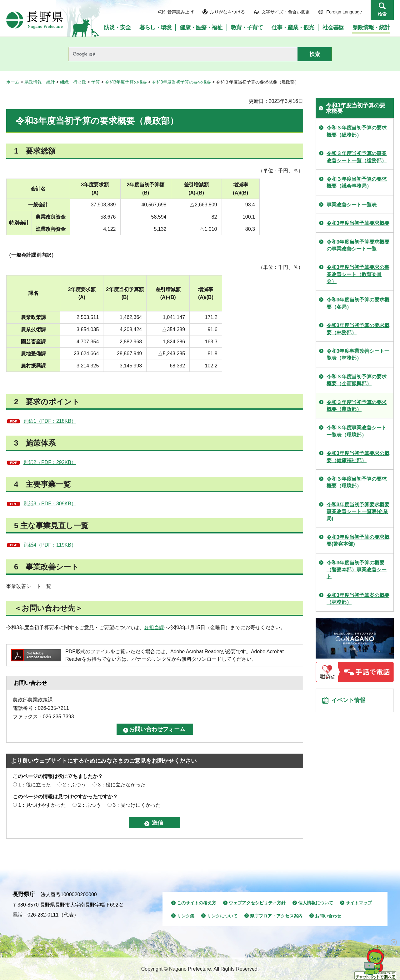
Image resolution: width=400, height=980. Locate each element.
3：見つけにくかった (137, 805)
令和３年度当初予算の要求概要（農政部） (357, 406)
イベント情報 (350, 702)
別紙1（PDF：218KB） (50, 421)
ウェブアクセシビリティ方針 (257, 903)
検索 (382, 14)
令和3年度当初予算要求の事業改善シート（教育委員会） (358, 274)
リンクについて (222, 916)
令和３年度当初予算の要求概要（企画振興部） (357, 380)
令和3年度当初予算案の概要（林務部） (358, 599)
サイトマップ (359, 903)
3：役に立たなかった (122, 785)
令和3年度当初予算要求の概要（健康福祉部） (358, 457)
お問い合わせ (328, 916)
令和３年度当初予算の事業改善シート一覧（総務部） (357, 157)
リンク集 (186, 916)
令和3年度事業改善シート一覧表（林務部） (358, 354)
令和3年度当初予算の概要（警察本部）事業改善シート (357, 570)
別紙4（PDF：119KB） (50, 545)
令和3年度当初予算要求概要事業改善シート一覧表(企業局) (358, 512)
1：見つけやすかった (42, 805)
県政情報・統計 (40, 82)
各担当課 (154, 627)
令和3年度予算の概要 (126, 82)
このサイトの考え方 (197, 903)
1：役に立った (35, 785)
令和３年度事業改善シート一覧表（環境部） (357, 431)
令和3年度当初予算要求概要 (358, 223)
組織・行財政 (73, 82)
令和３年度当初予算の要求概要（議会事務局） (357, 182)
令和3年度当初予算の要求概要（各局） (358, 303)
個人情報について (316, 903)
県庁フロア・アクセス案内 (276, 916)
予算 (96, 82)
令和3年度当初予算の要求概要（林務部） (358, 329)
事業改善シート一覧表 (352, 205)
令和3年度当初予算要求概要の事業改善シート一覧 (358, 245)
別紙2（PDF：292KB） (50, 462)
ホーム (13, 82)
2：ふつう (75, 785)
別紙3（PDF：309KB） (50, 504)
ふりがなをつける (227, 12)
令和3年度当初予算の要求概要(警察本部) (358, 541)
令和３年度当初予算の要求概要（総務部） (357, 131)
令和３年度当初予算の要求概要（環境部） (357, 482)
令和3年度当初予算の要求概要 (182, 82)
